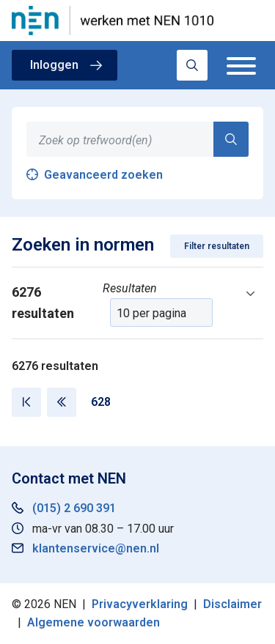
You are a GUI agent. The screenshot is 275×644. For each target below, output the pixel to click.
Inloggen (54, 65)
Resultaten (130, 288)
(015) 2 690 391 (74, 508)
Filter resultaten (217, 246)
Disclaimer (232, 604)
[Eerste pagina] (26, 402)
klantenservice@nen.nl (96, 548)
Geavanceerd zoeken (103, 175)
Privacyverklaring (140, 604)
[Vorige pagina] (62, 402)
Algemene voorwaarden (93, 622)
